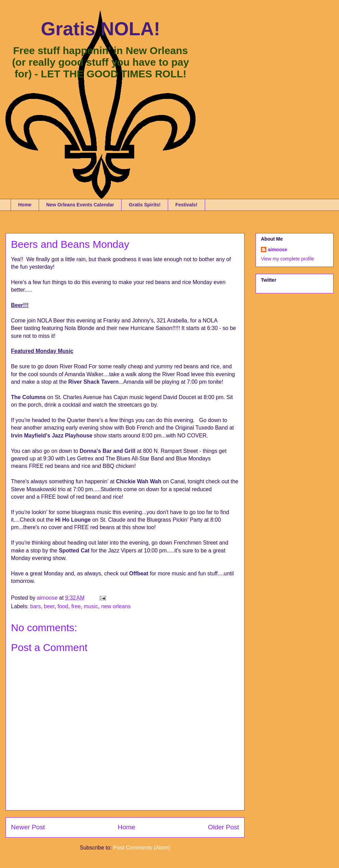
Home (25, 205)
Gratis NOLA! (100, 29)
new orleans (116, 606)
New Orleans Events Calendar (80, 205)
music (91, 606)
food (63, 606)
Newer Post (28, 827)
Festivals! (186, 205)
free (76, 606)
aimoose (278, 250)
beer (49, 606)
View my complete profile (287, 259)
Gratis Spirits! (145, 205)
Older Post (223, 827)
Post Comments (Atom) (142, 848)
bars (35, 606)
